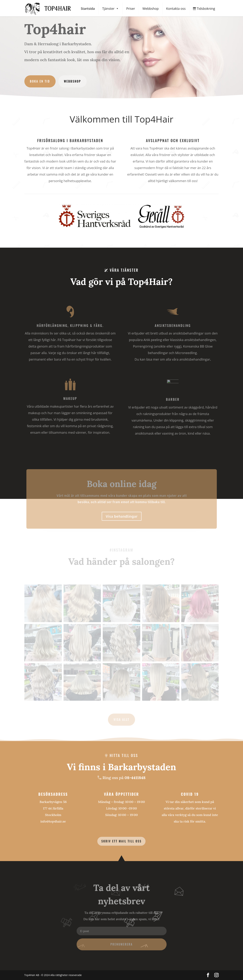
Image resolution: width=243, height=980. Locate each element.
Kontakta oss (176, 9)
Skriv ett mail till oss (121, 841)
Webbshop (151, 9)
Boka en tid (40, 81)
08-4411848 (135, 778)
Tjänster (110, 9)
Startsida (88, 9)
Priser (131, 9)
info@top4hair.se (53, 821)
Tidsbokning (204, 9)
